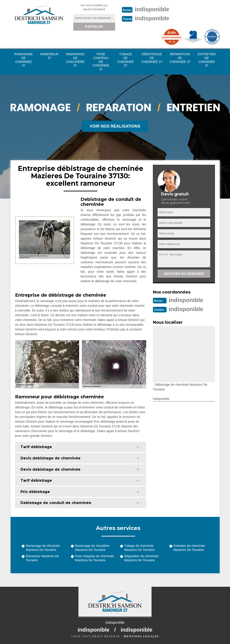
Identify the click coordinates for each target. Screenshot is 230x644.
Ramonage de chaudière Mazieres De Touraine (92, 548)
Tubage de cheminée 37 (125, 60)
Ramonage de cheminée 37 (24, 60)
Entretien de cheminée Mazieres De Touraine (189, 548)
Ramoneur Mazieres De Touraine (42, 558)
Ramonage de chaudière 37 (75, 60)
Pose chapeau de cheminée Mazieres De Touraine (95, 558)
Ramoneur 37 (49, 56)
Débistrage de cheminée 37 (152, 58)
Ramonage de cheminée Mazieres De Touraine (43, 548)
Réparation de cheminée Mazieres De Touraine (142, 558)
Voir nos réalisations (115, 126)
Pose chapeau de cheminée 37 (101, 62)
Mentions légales (141, 636)
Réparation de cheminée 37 (180, 58)
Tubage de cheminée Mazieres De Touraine (140, 548)
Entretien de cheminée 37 (207, 60)
